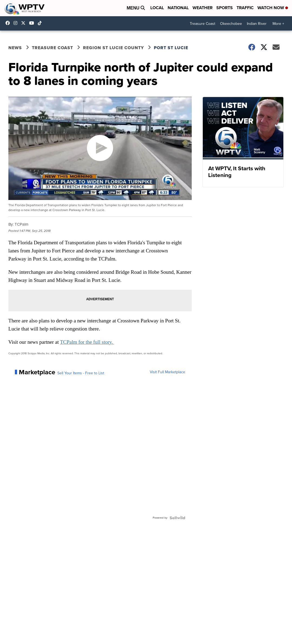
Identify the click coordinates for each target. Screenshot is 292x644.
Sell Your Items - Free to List (81, 373)
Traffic (245, 8)
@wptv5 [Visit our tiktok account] (41, 23)
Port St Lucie (171, 48)
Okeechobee (231, 24)
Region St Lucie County (113, 48)
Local (157, 8)
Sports (225, 8)
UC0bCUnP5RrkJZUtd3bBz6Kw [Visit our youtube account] (33, 23)
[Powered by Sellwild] (177, 518)
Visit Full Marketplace (167, 372)
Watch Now (273, 8)
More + (278, 24)
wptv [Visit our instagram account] (17, 23)
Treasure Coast (203, 24)
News (15, 48)
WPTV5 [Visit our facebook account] (9, 23)
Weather (203, 8)
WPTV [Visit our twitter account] (25, 23)
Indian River (257, 24)
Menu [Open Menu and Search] (136, 8)
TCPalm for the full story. (87, 342)
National (178, 8)
